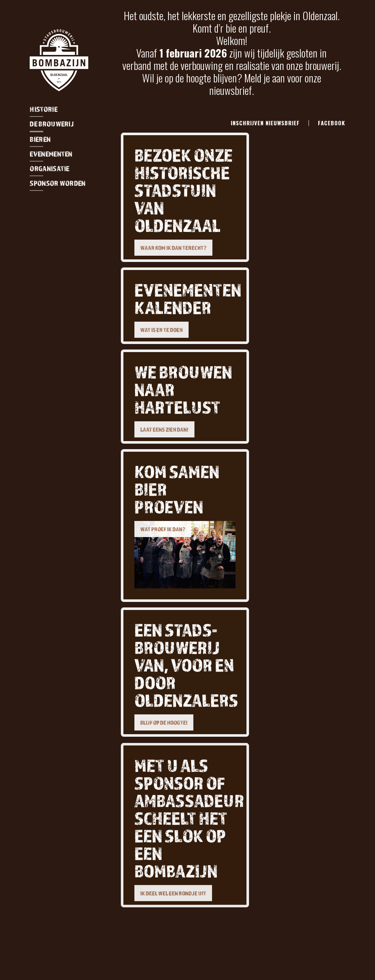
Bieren (40, 139)
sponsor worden (57, 183)
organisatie (49, 169)
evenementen (51, 154)
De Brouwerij (52, 124)
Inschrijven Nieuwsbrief (265, 123)
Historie (43, 109)
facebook (331, 123)
